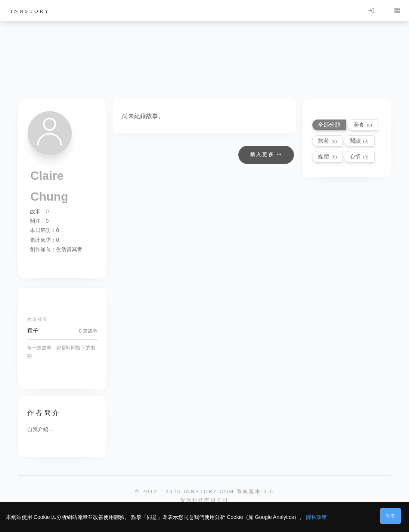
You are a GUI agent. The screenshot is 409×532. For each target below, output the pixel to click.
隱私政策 (316, 517)
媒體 (327, 156)
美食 (363, 125)
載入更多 (266, 154)
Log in (371, 10)
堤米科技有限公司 (205, 500)
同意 (391, 516)
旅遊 (327, 141)
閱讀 (359, 141)
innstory (30, 11)
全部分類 (329, 125)
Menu (397, 10)
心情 (359, 156)
